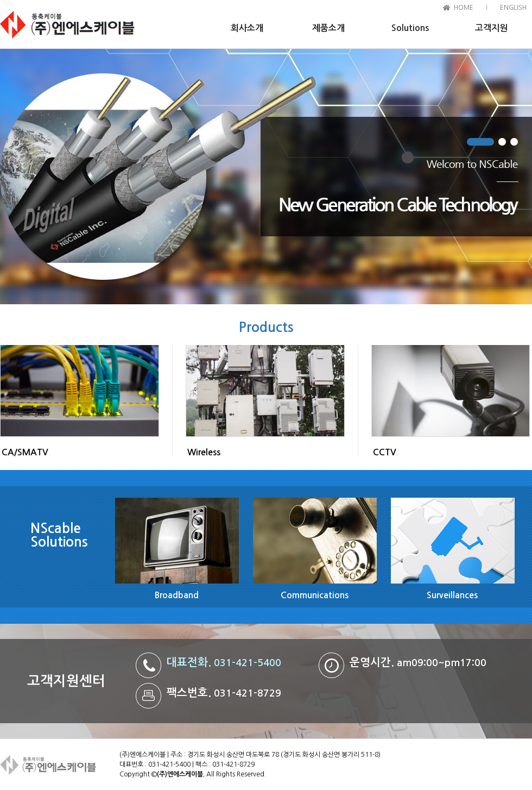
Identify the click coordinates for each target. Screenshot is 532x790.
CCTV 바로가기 (451, 391)
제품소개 (328, 28)
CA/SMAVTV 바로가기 (80, 391)
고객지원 (491, 28)
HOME (464, 8)
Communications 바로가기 (314, 540)
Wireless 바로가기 (265, 391)
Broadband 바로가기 (176, 540)
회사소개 (247, 28)
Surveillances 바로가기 (452, 540)
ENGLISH (513, 8)
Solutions (410, 28)
